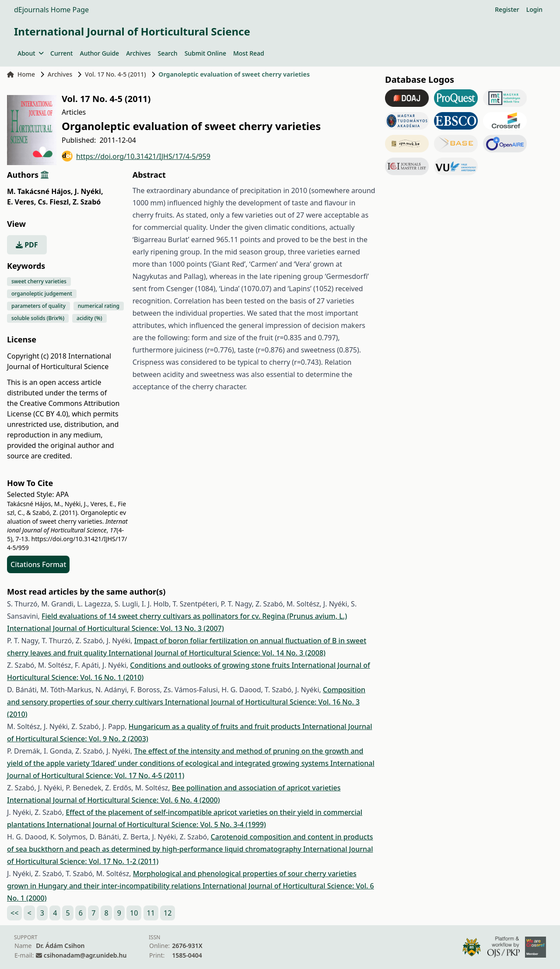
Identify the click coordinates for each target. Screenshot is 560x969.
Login (534, 9)
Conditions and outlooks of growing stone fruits (211, 665)
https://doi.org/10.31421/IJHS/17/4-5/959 (136, 156)
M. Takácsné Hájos (40, 191)
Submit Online (205, 53)
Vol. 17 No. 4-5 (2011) (115, 74)
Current (61, 53)
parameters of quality (38, 306)
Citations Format (38, 564)
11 (151, 913)
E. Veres (21, 202)
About (30, 53)
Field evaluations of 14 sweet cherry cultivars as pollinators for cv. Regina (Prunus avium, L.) (194, 616)
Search (168, 53)
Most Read (249, 53)
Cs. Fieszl (54, 202)
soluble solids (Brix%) (38, 318)
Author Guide (99, 53)
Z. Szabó (87, 202)
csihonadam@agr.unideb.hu (85, 955)
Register (507, 9)
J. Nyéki (89, 191)
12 (168, 913)
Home (21, 74)
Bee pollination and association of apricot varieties (256, 788)
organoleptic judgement (42, 294)
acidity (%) (89, 318)
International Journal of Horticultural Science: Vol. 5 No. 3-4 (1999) (156, 825)
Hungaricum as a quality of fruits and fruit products (215, 726)
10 (134, 913)
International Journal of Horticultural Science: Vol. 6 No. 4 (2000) (114, 800)
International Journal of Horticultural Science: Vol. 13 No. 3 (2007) (115, 628)
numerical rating (99, 306)
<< (14, 913)
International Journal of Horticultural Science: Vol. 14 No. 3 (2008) (217, 653)
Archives (138, 53)
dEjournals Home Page (51, 10)
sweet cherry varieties (39, 281)
